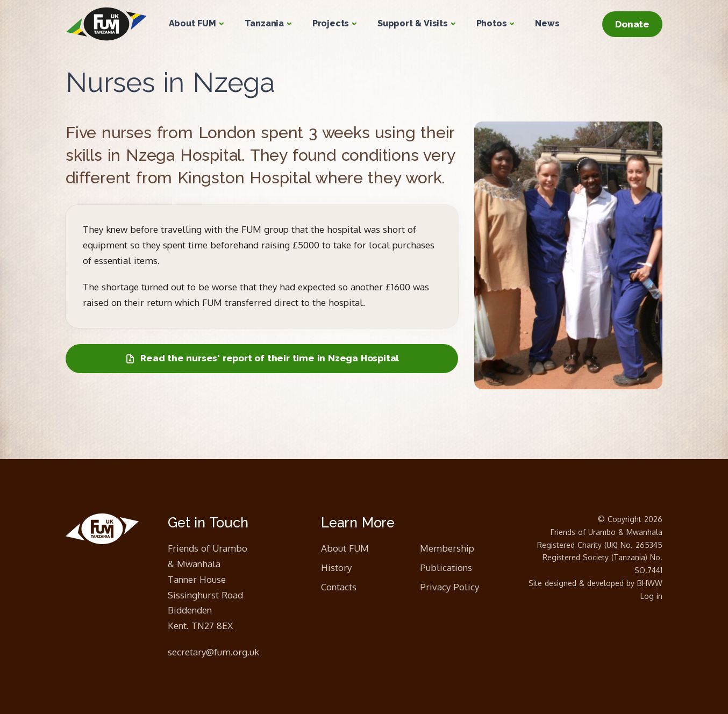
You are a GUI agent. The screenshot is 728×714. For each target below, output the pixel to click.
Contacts (339, 587)
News (547, 23)
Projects (331, 23)
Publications (446, 567)
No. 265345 (641, 545)
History (336, 567)
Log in (651, 596)
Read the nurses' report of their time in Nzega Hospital (262, 359)
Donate (632, 24)
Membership (447, 548)
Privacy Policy (449, 587)
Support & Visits (413, 23)
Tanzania (264, 23)
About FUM (192, 23)
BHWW (650, 583)
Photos (492, 23)
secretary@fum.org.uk (213, 652)
